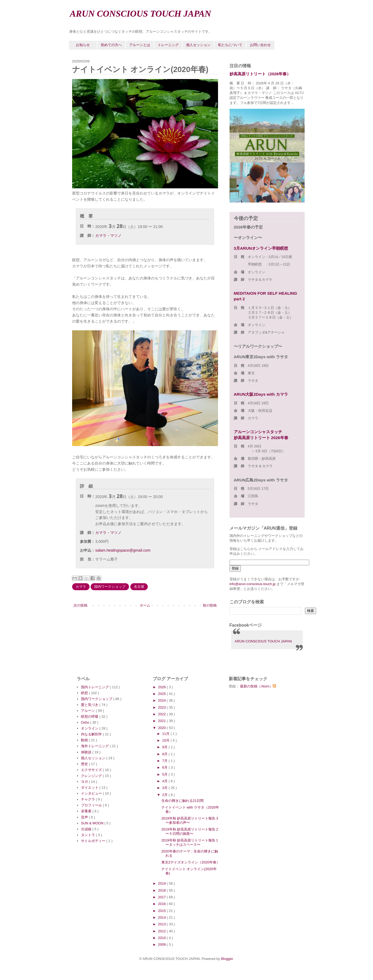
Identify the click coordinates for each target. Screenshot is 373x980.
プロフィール (92, 805)
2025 (162, 694)
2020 (162, 728)
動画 (85, 740)
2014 (162, 917)
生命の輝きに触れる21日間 (182, 801)
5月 (165, 774)
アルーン (88, 711)
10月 (166, 740)
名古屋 (139, 587)
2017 (162, 897)
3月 (165, 788)
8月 (165, 754)
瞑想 (85, 693)
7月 (165, 761)
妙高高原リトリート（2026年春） (260, 74)
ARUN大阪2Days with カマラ (261, 394)
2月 (165, 795)
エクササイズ (92, 770)
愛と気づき (90, 705)
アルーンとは (140, 45)
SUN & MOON (93, 823)
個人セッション (198, 45)
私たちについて (230, 45)
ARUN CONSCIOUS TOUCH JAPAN (141, 14)
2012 (162, 931)
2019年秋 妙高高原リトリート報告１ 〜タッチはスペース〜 (192, 842)
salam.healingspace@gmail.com (123, 550)
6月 (165, 767)
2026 (162, 687)
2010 (162, 938)
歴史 (85, 764)
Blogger (227, 959)
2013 (162, 924)
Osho (86, 722)
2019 (162, 883)
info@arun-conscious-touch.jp (253, 584)
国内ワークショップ (110, 587)
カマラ (81, 587)
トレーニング (168, 45)
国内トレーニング (95, 687)
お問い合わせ (260, 45)
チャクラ (88, 799)
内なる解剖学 (92, 734)
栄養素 (87, 811)
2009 (162, 945)
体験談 (87, 752)
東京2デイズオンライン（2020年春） (191, 862)
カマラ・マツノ (108, 235)
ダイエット (90, 788)
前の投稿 (210, 605)
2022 (162, 714)
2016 (162, 904)
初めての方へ (111, 45)
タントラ (88, 835)
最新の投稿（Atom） (258, 686)
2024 (162, 700)
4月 (165, 781)
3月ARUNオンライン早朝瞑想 (261, 248)
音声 (85, 817)
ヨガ (85, 782)
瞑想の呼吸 (90, 717)
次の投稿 (80, 605)
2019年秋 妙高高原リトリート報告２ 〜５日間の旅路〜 (192, 831)
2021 (162, 721)
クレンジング (92, 776)
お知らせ (83, 45)
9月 (165, 747)
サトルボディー (94, 841)
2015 (162, 911)
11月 (166, 734)
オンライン (90, 728)
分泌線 (87, 829)
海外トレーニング (95, 746)
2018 (162, 890)
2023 (162, 707)
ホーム (145, 605)
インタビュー (92, 793)
